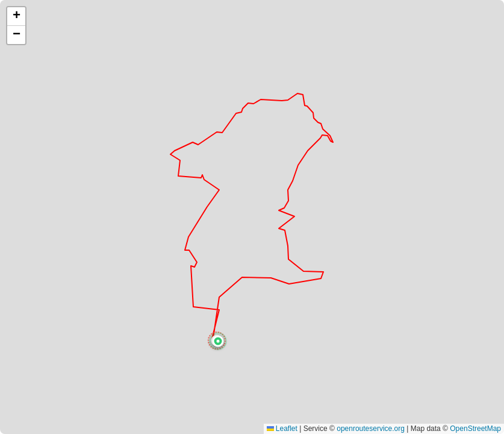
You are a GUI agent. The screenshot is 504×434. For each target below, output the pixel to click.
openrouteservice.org (371, 429)
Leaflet (282, 429)
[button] (218, 341)
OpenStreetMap (475, 429)
